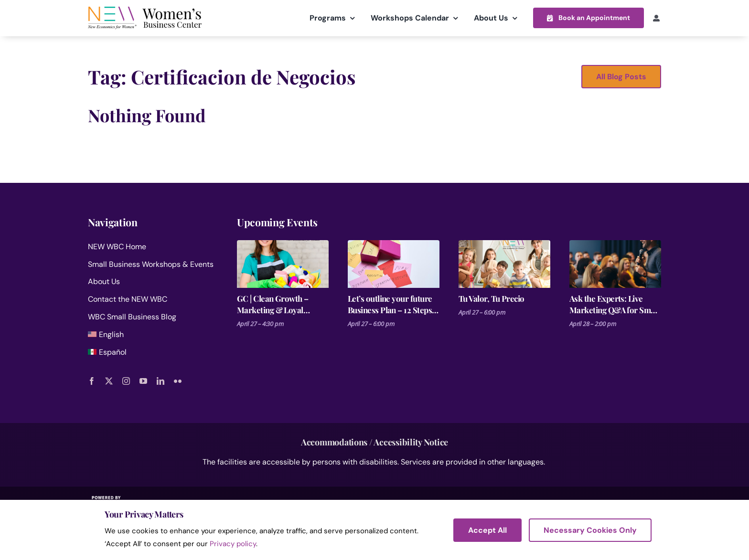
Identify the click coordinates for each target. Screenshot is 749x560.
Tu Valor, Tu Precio (492, 298)
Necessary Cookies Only (590, 530)
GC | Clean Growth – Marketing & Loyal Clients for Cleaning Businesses (273, 304)
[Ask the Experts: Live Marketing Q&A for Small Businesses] (615, 264)
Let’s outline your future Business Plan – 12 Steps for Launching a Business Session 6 (391, 304)
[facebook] (92, 381)
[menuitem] (151, 336)
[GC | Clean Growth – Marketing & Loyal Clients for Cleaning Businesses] (283, 264)
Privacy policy (233, 544)
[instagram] (126, 381)
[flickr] (178, 381)
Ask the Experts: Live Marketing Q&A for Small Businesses (614, 304)
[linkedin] (160, 381)
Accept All (487, 530)
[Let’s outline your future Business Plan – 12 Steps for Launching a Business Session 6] (394, 264)
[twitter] (109, 381)
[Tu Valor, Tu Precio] (504, 264)
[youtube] (143, 381)
